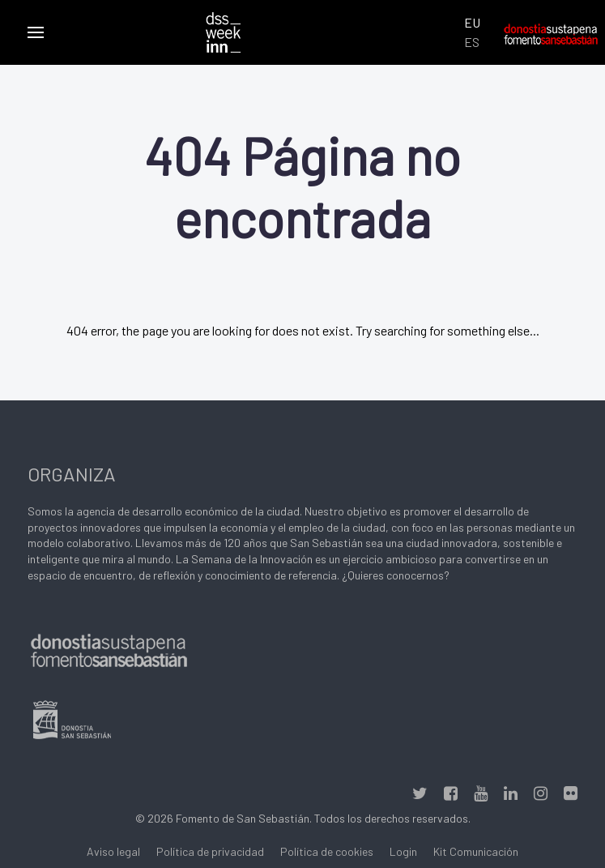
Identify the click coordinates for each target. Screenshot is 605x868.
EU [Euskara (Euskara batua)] (472, 22)
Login (403, 851)
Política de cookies (327, 851)
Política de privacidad (210, 851)
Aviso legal (113, 851)
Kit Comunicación (476, 851)
